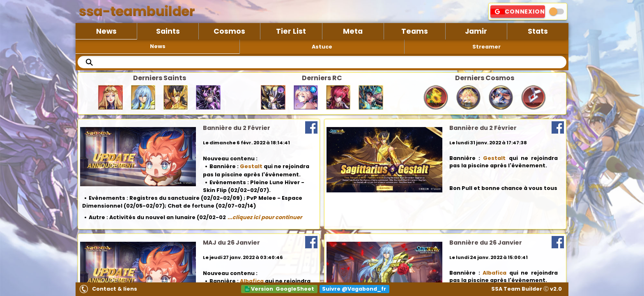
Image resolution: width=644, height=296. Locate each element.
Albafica (252, 281)
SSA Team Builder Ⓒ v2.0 (527, 289)
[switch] (557, 12)
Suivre (354, 289)
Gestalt (251, 166)
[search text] (322, 62)
